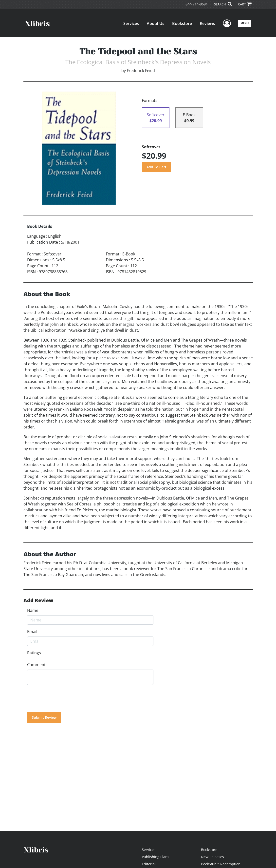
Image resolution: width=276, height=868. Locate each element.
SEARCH (223, 4)
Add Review (38, 600)
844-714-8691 (197, 4)
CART (245, 4)
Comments (37, 665)
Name (33, 610)
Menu (245, 23)
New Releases (212, 857)
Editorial (149, 864)
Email (32, 632)
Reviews (207, 23)
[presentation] (65, 698)
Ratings (34, 653)
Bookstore (182, 23)
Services (131, 23)
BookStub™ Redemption (221, 864)
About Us (156, 23)
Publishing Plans (156, 857)
